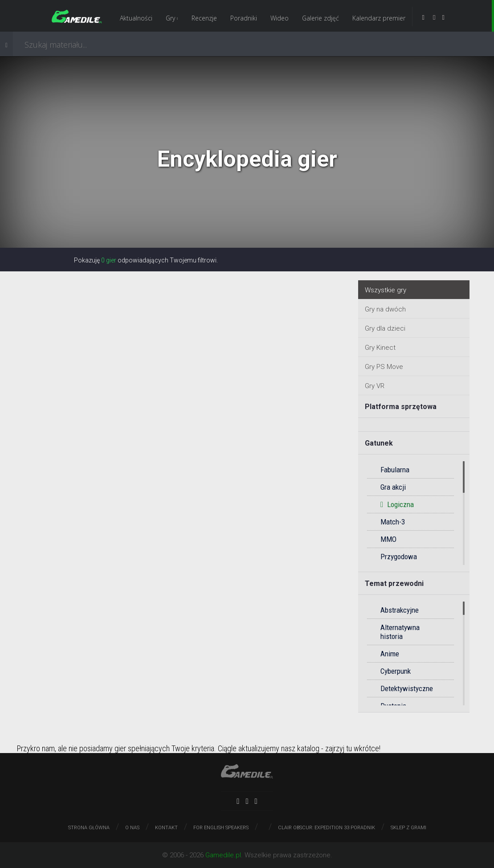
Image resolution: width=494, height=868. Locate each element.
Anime (390, 654)
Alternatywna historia (400, 632)
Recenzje (204, 18)
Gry (172, 18)
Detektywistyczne (407, 688)
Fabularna (395, 470)
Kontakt (166, 828)
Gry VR (375, 386)
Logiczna (397, 504)
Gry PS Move (384, 367)
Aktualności (136, 18)
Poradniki (244, 18)
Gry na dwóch (385, 309)
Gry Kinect (380, 348)
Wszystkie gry (386, 290)
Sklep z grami (408, 828)
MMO (388, 539)
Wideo (280, 18)
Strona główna (89, 828)
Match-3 (393, 522)
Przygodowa (399, 557)
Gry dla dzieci (385, 328)
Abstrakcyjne (400, 610)
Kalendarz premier (379, 18)
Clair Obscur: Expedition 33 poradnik (327, 828)
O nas (132, 828)
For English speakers (221, 828)
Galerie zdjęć (320, 18)
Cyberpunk (396, 671)
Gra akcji (393, 487)
